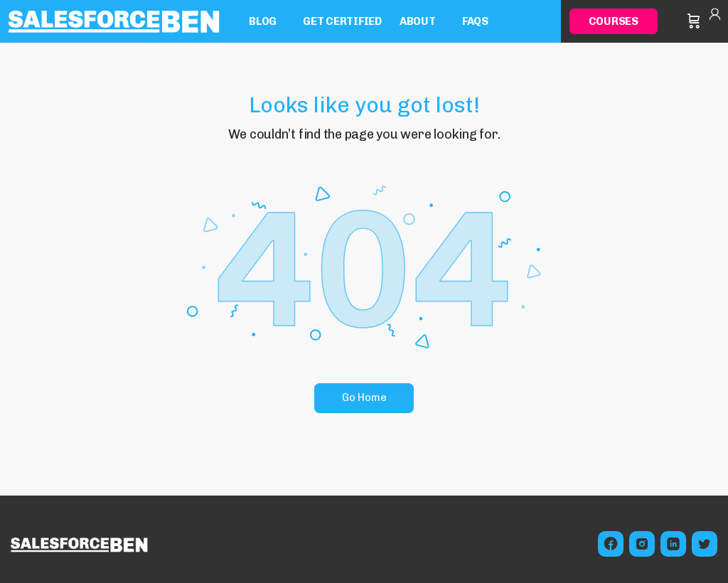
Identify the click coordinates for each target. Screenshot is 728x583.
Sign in (715, 21)
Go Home (364, 397)
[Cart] (694, 21)
